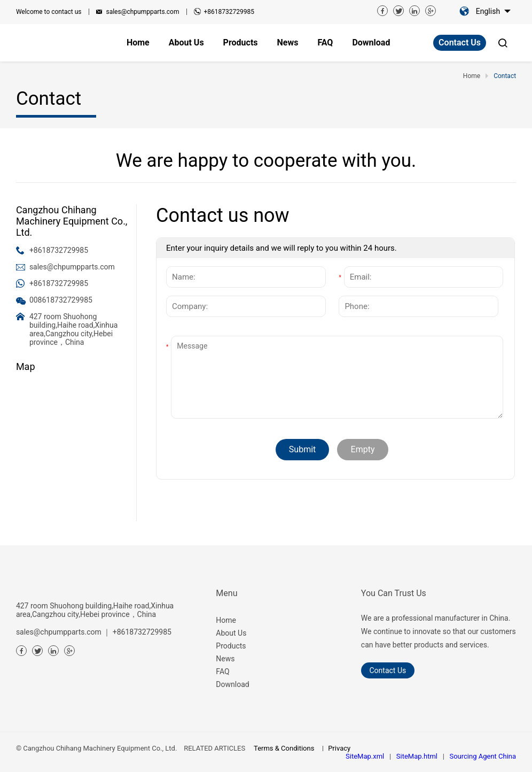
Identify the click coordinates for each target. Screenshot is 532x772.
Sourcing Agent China (483, 756)
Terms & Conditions (284, 748)
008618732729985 (61, 300)
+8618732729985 (229, 12)
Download (232, 684)
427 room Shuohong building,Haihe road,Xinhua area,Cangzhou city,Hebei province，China (73, 329)
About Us (231, 633)
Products (231, 646)
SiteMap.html (417, 756)
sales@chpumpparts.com (142, 12)
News (225, 659)
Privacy (339, 748)
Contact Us (460, 43)
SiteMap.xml (365, 756)
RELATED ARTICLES (214, 748)
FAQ (222, 671)
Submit (302, 449)
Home (226, 620)
